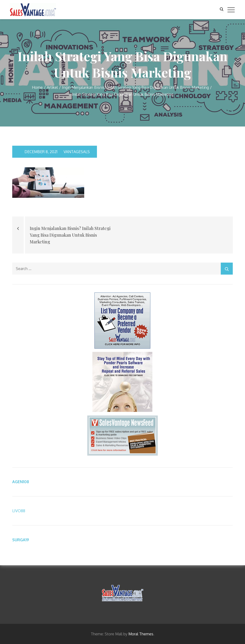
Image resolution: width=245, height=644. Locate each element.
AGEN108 (21, 482)
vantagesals (75, 152)
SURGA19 (21, 540)
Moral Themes (141, 634)
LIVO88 (19, 511)
